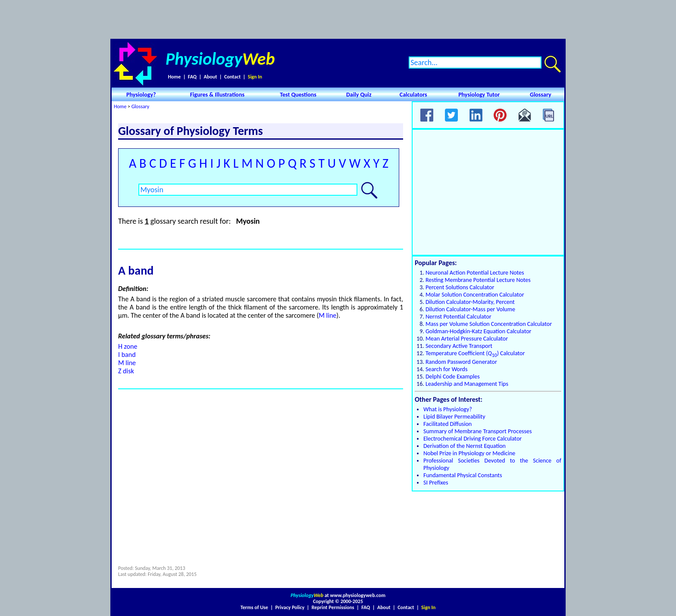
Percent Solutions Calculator (460, 287)
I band (127, 355)
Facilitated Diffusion (448, 424)
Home (174, 77)
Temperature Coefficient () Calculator (475, 353)
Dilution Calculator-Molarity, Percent (470, 302)
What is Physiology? (448, 409)
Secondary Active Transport (459, 346)
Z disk (126, 371)
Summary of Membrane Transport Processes (478, 431)
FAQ (192, 77)
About (211, 77)
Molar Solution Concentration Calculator (475, 295)
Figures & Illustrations (217, 95)
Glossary (541, 95)
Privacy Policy (290, 607)
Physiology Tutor (479, 95)
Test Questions (298, 95)
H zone (128, 346)
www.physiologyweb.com (358, 595)
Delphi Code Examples (453, 377)
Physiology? (141, 95)
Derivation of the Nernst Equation (465, 446)
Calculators (413, 95)
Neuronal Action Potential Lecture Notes (475, 273)
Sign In (255, 77)
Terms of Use (254, 607)
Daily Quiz (359, 95)
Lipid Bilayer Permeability (454, 417)
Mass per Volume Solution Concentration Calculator (489, 324)
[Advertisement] (338, 19)
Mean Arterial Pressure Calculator (467, 339)
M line (327, 315)
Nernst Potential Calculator (458, 317)
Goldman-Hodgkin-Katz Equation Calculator (478, 331)
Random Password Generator (461, 362)
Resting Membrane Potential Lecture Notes (478, 280)
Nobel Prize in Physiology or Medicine (469, 453)
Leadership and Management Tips (467, 384)
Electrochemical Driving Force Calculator (473, 439)
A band (136, 270)
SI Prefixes (436, 483)
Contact (232, 77)
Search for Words (446, 369)
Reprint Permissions (333, 607)
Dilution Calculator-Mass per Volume (470, 309)
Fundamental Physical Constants (463, 475)
